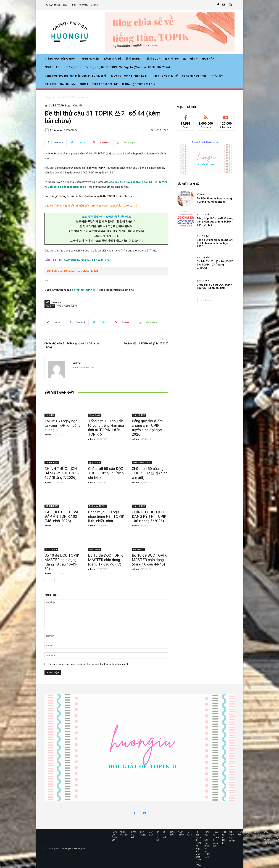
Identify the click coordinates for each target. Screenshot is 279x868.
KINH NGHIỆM (139, 415)
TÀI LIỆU (248, 833)
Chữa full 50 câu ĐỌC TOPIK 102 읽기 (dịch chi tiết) (106, 473)
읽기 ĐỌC (151, 833)
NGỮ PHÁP (181, 833)
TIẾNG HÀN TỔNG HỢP (114, 836)
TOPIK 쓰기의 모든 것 (67, 306)
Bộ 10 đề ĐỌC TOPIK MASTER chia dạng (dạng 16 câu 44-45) (149, 560)
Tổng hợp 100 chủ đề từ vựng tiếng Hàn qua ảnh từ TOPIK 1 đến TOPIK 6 (106, 428)
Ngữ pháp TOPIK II (98, 506)
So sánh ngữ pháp (232, 836)
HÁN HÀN (173, 833)
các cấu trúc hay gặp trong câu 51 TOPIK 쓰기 (138, 182)
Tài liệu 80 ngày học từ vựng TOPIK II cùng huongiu (62, 425)
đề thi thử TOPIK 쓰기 (85, 290)
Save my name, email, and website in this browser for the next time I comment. (89, 664)
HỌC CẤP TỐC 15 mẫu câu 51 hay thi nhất (84, 260)
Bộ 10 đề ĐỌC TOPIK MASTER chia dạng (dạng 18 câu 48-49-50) (62, 562)
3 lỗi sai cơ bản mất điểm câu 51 (68, 187)
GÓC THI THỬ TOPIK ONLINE (268, 837)
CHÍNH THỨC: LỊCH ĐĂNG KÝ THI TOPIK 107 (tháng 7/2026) (62, 473)
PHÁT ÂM (240, 833)
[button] (230, 5)
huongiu (57, 302)
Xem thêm (206, 300)
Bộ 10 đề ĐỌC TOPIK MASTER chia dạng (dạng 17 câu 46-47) (105, 560)
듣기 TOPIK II (95, 463)
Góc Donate (257, 833)
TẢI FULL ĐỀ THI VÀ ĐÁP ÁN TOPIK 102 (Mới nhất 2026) (61, 516)
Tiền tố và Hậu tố (224, 837)
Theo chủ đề (95, 415)
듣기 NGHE (143, 833)
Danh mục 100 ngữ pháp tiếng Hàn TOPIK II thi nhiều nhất (106, 516)
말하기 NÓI (158, 836)
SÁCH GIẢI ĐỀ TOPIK (142, 463)
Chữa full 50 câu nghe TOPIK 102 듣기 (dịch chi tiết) (150, 473)
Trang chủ (49, 97)
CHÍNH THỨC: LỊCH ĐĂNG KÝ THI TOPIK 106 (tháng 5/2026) (149, 516)
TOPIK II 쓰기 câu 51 (80, 97)
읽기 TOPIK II (51, 549)
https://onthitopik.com (83, 367)
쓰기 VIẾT (62, 97)
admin (58, 130)
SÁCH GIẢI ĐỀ (134, 835)
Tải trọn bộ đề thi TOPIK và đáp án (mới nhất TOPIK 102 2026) (199, 848)
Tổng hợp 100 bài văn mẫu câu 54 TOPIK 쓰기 (207, 844)
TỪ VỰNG (50, 415)
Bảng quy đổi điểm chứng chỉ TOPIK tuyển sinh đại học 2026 (147, 428)
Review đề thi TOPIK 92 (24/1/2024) (146, 344)
